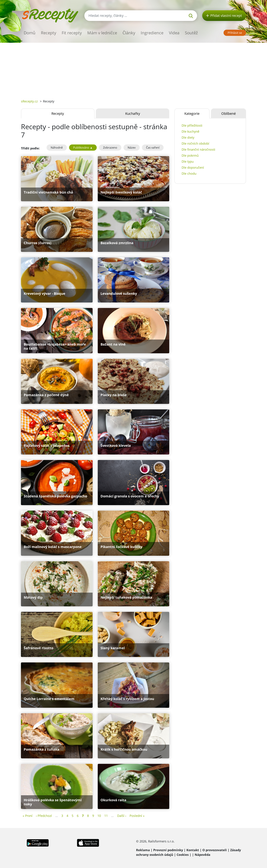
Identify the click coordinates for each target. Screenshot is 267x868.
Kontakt (193, 850)
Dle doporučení (193, 167)
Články (129, 33)
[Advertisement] (133, 68)
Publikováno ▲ (83, 148)
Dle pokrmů (190, 155)
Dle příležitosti (192, 125)
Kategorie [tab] (192, 113)
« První (28, 816)
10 (99, 816)
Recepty (49, 33)
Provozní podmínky (168, 850)
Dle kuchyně (190, 131)
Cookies (183, 855)
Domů (30, 33)
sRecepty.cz (29, 101)
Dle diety (188, 137)
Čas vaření (153, 148)
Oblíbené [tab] (229, 113)
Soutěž (191, 33)
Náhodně (57, 148)
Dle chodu (189, 173)
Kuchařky (133, 113)
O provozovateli (215, 850)
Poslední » (137, 816)
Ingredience (152, 33)
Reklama (143, 850)
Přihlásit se (235, 33)
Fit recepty (72, 33)
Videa (174, 33)
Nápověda (202, 855)
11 (106, 816)
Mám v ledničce (102, 33)
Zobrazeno (110, 148)
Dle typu (188, 161)
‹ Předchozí (44, 816)
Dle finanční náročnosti (198, 149)
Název (132, 148)
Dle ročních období (195, 143)
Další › (122, 816)
